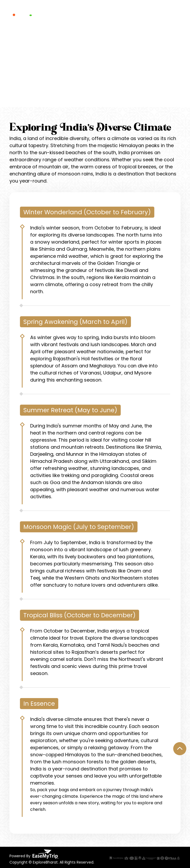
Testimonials (123, 13)
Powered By (34, 854)
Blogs (146, 13)
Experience (62, 13)
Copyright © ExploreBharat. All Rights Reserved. (52, 862)
